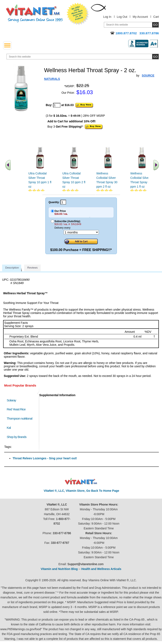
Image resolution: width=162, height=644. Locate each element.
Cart (156, 17)
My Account (140, 17)
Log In (107, 17)
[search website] (83, 57)
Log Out (122, 17)
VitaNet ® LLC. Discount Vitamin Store (81, 481)
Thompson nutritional (20, 418)
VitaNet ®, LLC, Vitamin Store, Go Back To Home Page (81, 491)
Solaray (11, 400)
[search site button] (155, 57)
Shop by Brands (18, 437)
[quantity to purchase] (57, 105)
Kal (9, 428)
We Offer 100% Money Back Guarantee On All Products (78, 14)
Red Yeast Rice (16, 409)
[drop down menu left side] (7, 45)
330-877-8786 (62, 533)
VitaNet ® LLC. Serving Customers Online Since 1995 (34, 13)
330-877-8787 (60, 543)
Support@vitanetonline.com (85, 564)
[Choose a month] (81, 232)
